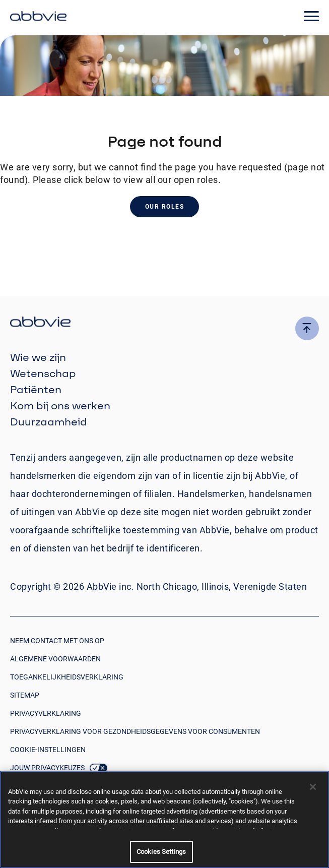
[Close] (313, 787)
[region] (164, 819)
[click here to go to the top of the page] (307, 328)
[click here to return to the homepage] (38, 18)
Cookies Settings (161, 852)
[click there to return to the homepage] (164, 323)
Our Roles (165, 207)
